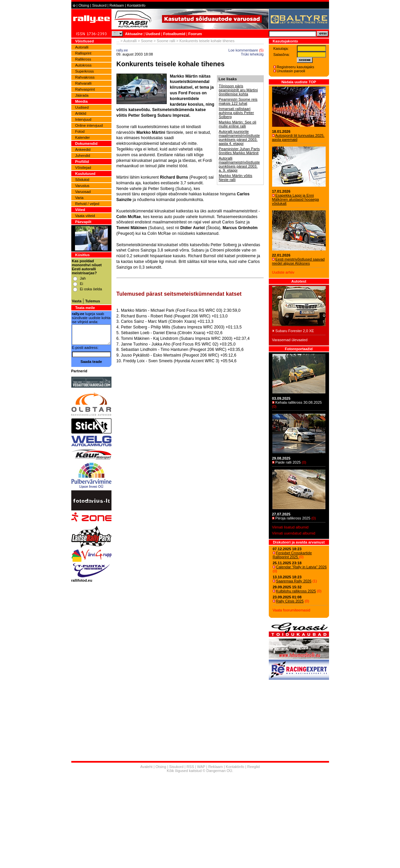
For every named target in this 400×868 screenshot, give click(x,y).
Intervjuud (83, 119)
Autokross (84, 65)
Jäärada (82, 95)
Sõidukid (82, 180)
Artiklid (81, 113)
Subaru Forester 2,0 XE (295, 331)
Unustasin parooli (291, 71)
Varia (79, 198)
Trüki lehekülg (252, 54)
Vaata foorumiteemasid (292, 610)
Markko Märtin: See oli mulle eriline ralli (238, 124)
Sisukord (99, 5)
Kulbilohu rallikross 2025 (296, 591)
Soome (147, 41)
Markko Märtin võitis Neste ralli (236, 178)
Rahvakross (85, 77)
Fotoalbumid (174, 34)
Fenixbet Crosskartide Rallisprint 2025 (292, 555)
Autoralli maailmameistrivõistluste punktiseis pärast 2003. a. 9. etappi (239, 164)
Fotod (80, 131)
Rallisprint (83, 53)
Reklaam (117, 5)
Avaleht (146, 767)
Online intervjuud (89, 125)
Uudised (153, 34)
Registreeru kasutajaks (296, 67)
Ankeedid (83, 150)
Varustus (83, 186)
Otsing (84, 5)
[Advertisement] (190, 445)
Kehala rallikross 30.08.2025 (299, 402)
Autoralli (82, 47)
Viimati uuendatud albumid (294, 533)
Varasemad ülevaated (290, 340)
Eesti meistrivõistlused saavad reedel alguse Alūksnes (298, 261)
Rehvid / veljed (87, 204)
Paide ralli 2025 (288, 462)
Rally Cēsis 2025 (290, 601)
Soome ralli (166, 41)
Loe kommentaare (243, 50)
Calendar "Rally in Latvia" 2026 (302, 567)
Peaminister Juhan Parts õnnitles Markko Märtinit (239, 151)
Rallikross (83, 59)
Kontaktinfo (136, 5)
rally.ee (122, 50)
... (118, 41)
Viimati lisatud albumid (290, 527)
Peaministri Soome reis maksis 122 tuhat (238, 101)
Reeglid (254, 767)
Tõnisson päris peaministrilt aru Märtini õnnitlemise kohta (238, 90)
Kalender (83, 137)
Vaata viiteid (85, 216)
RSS (190, 767)
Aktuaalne (134, 34)
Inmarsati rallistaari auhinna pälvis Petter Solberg (236, 113)
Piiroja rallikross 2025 (293, 518)
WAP (201, 767)
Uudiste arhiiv (283, 272)
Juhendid (83, 156)
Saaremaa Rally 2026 (294, 581)
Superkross (85, 71)
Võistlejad (83, 168)
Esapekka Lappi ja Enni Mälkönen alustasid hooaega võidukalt (296, 199)
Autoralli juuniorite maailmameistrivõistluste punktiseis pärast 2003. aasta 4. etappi (239, 137)
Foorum (195, 34)
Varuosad (83, 192)
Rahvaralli (84, 83)
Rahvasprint (85, 89)
